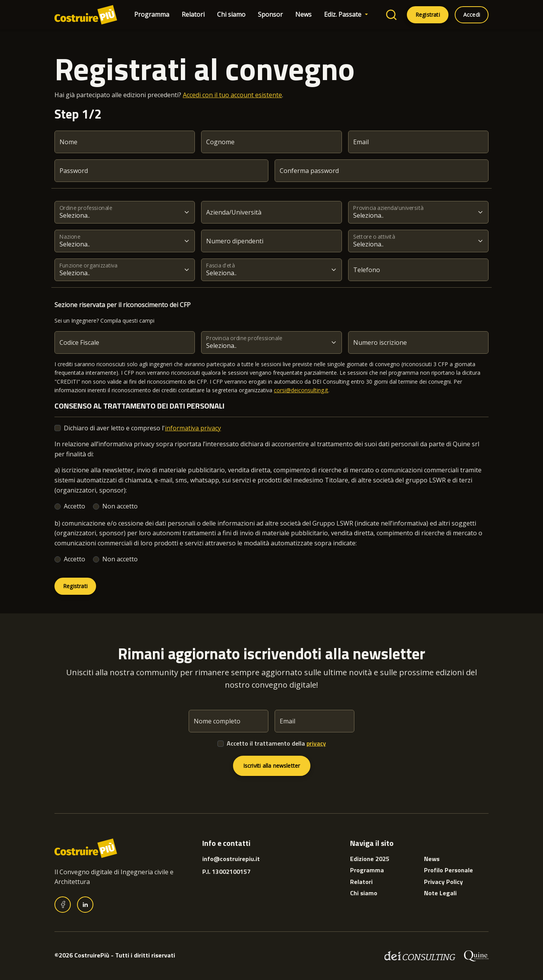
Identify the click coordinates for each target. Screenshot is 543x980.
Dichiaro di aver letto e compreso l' (142, 428)
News (303, 14)
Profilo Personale (448, 870)
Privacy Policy (443, 882)
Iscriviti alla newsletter (272, 766)
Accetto (74, 506)
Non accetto (120, 506)
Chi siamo (231, 14)
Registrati (428, 15)
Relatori (193, 14)
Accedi (472, 15)
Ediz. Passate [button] (343, 14)
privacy (316, 743)
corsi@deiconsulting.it (301, 390)
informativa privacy (193, 428)
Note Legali (440, 893)
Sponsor (270, 14)
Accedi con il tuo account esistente (232, 95)
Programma (152, 14)
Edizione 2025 (370, 859)
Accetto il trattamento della (276, 743)
